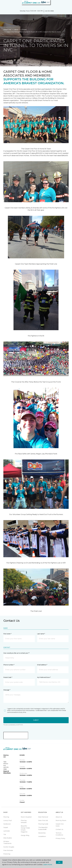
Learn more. (48, 865)
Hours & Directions (7, 772)
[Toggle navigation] (3, 4)
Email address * (42, 665)
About (16, 30)
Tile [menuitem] (5, 834)
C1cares (24, 30)
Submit (36, 720)
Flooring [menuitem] (6, 817)
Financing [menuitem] (7, 854)
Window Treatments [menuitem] (7, 842)
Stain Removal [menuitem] (43, 817)
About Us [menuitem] (59, 817)
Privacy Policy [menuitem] (60, 838)
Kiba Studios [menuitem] (8, 838)
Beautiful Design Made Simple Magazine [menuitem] (25, 829)
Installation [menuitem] (42, 836)
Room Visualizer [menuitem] (26, 817)
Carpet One (7, 30)
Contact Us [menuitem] (59, 829)
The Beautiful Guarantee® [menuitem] (43, 828)
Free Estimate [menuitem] (8, 850)
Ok (59, 862)
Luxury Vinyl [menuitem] (8, 820)
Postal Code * (8, 677)
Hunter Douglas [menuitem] (9, 847)
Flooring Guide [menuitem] (43, 824)
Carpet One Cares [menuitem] (60, 825)
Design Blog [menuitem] (25, 835)
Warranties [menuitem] (42, 833)
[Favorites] (67, 4)
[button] (65, 4)
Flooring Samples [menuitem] (24, 821)
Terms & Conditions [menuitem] (59, 834)
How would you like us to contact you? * (16, 653)
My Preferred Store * (44, 677)
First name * (7, 634)
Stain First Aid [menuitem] (43, 820)
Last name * (41, 634)
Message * (7, 690)
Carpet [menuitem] (6, 827)
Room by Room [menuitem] (61, 820)
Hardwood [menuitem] (7, 824)
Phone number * (9, 665)
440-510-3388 (49, 11)
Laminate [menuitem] (7, 831)
